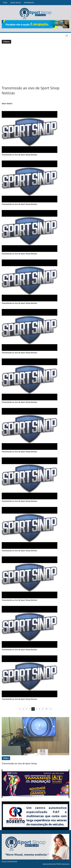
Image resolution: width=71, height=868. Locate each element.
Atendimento (29, 2)
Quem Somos (16, 2)
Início (5, 2)
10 (46, 709)
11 (50, 709)
